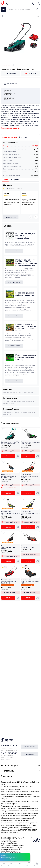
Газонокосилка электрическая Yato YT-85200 (9, 547)
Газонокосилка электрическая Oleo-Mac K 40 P (30, 581)
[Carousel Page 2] (21, 60)
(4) (6, 567)
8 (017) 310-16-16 (9, 753)
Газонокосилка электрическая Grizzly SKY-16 (30, 513)
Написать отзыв (11, 217)
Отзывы (5, 180)
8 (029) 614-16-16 (9, 746)
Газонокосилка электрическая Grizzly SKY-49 (10, 513)
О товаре (23, 137)
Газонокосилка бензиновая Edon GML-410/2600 (30, 547)
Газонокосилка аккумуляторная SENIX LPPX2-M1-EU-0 (9, 476)
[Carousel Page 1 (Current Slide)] (20, 60)
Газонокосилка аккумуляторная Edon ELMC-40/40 (8, 581)
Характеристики (9, 137)
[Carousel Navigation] (33, 217)
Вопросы (15, 180)
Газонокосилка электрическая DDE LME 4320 (29, 476)
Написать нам (29, 754)
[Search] (37, 10)
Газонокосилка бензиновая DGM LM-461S (30, 443)
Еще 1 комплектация (8, 488)
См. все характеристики (11, 128)
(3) (26, 567)
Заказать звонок (29, 747)
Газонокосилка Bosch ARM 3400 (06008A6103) (10, 443)
